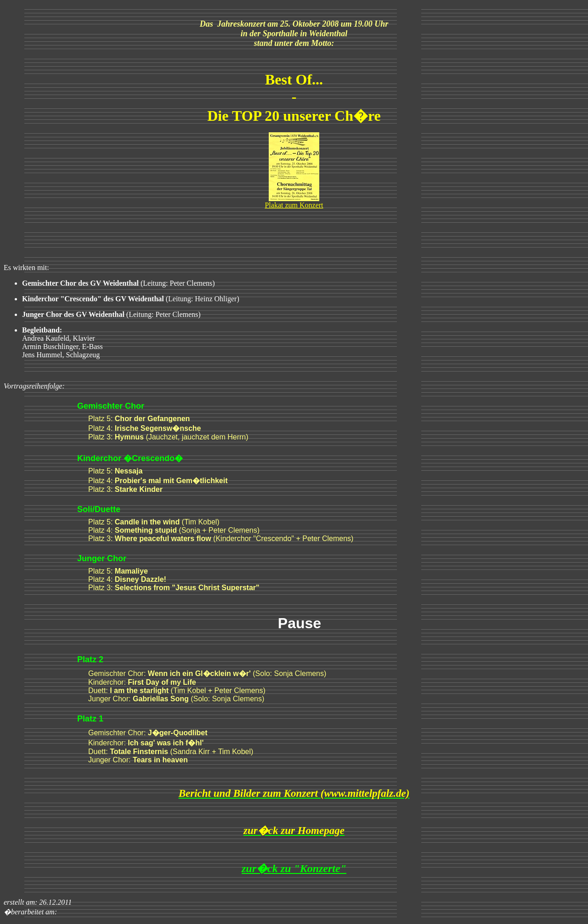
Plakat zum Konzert (294, 205)
